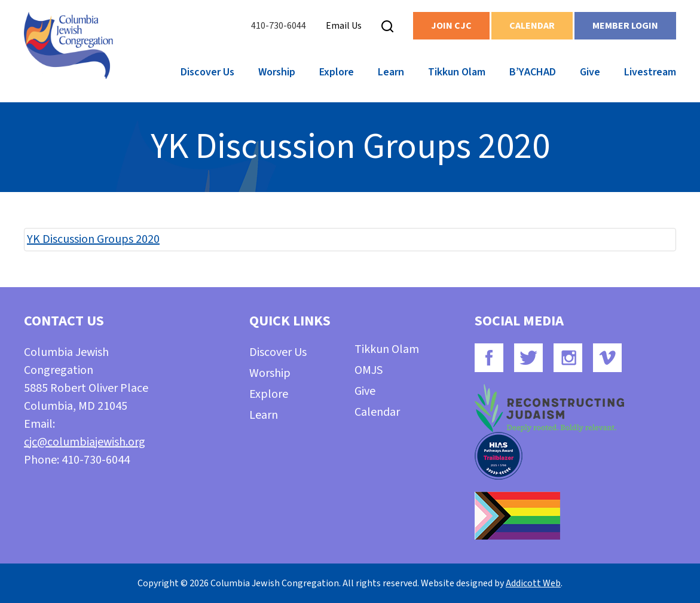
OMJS (369, 370)
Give (590, 72)
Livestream (650, 72)
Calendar (532, 26)
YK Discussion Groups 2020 (93, 239)
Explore (337, 72)
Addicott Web (533, 583)
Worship (277, 72)
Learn (391, 72)
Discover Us (207, 72)
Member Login (625, 26)
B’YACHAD (533, 72)
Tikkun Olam (457, 72)
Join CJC (451, 26)
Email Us (344, 26)
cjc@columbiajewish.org (85, 442)
